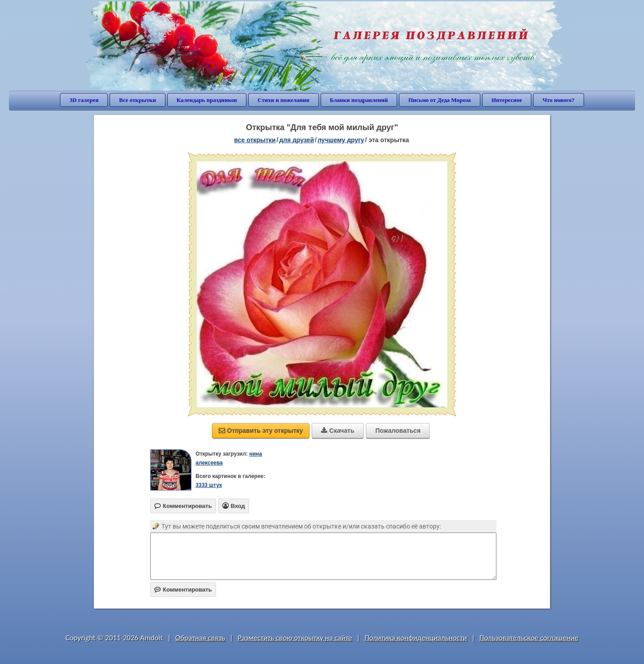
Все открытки (138, 100)
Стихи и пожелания (284, 100)
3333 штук (209, 485)
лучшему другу (341, 140)
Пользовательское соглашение (529, 638)
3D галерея (84, 100)
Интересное (507, 100)
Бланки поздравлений (359, 100)
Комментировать (183, 590)
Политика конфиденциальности (416, 638)
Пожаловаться (398, 431)
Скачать (338, 431)
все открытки (255, 140)
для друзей (297, 140)
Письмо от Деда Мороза (440, 100)
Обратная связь (200, 638)
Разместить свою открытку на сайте (295, 638)
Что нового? (558, 100)
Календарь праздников (207, 100)
